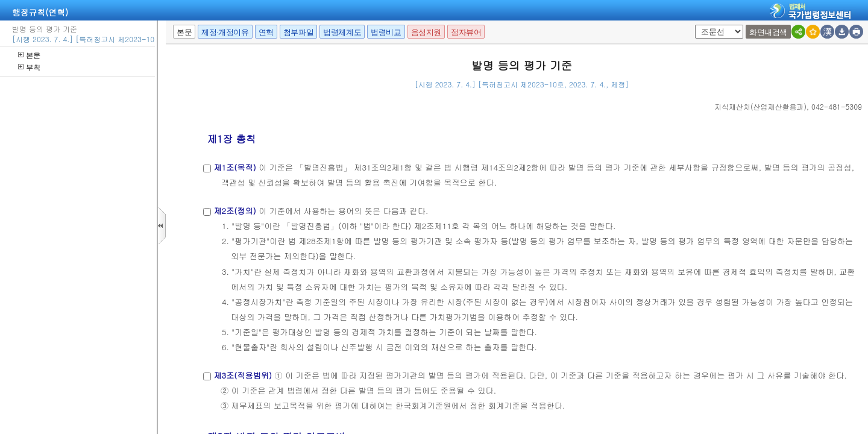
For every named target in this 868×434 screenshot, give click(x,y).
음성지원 (426, 32)
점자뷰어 (466, 32)
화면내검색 (768, 32)
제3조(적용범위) (243, 375)
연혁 (266, 32)
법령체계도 (342, 32)
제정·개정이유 (225, 32)
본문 (29, 55)
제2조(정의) (234, 211)
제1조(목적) (234, 167)
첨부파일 (298, 32)
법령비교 (386, 32)
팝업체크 (699, 25)
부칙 (29, 67)
